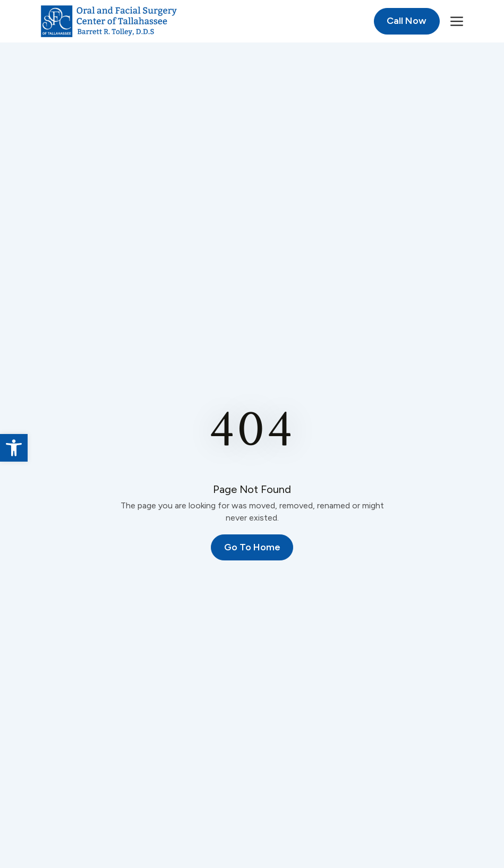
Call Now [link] (407, 21)
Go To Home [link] (252, 547)
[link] (14, 448)
